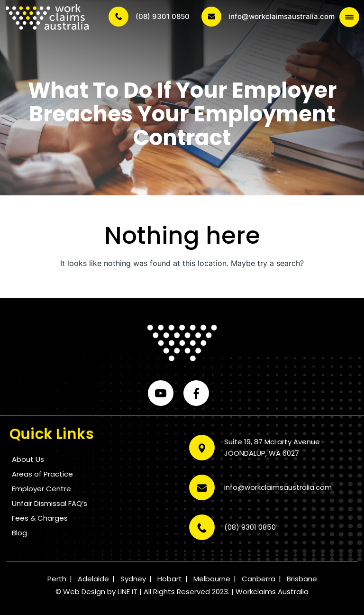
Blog (19, 533)
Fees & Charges (40, 518)
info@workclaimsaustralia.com (268, 17)
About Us (28, 459)
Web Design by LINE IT (100, 592)
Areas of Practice (42, 474)
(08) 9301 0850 (149, 17)
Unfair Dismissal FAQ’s (50, 503)
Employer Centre (41, 489)
